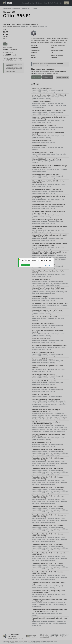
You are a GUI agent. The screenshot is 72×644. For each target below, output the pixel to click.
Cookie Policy (31, 262)
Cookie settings (48, 265)
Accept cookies (25, 265)
